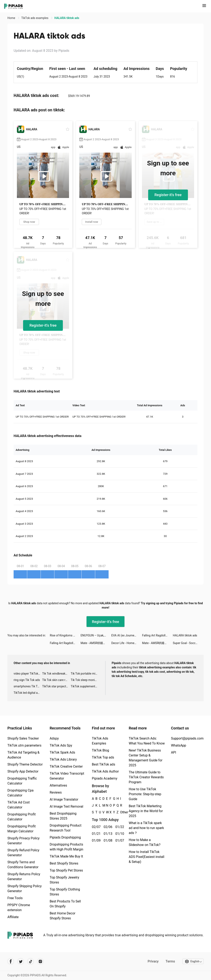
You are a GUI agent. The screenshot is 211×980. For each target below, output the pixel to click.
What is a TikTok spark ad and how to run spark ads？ (146, 828)
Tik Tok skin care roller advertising (57, 680)
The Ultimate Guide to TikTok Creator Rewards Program (146, 777)
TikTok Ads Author (105, 771)
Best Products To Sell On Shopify (65, 904)
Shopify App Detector (23, 771)
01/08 (107, 840)
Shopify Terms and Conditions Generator (23, 865)
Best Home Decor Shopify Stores (63, 916)
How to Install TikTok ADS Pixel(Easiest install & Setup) (147, 857)
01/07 (119, 840)
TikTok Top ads (103, 757)
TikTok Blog (101, 750)
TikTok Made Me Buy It (66, 856)
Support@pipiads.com (187, 738)
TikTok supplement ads (85, 686)
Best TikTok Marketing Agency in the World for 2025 (146, 811)
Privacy (152, 961)
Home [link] (12, 18)
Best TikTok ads (104, 764)
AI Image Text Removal (66, 806)
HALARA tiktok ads (185, 635)
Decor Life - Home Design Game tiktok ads (127, 643)
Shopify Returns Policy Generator (24, 877)
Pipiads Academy (105, 778)
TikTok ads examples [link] (35, 18)
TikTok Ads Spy (61, 745)
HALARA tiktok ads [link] (67, 18)
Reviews (56, 792)
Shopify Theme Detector (25, 764)
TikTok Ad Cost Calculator (19, 805)
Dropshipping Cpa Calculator (21, 793)
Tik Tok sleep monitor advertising (85, 680)
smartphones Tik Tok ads (28, 686)
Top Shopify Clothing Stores (65, 892)
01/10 (119, 834)
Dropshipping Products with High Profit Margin (66, 847)
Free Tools (15, 898)
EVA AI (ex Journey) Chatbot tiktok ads (127, 635)
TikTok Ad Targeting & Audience (23, 755)
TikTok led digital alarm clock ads (28, 693)
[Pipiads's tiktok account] (30, 961)
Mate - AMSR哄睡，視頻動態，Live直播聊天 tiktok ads (96, 643)
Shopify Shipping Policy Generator (25, 889)
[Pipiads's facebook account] (11, 961)
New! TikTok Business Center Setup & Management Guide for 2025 (146, 758)
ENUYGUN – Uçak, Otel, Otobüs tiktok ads (96, 635)
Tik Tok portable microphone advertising (85, 674)
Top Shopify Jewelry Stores (64, 880)
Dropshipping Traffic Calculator (22, 781)
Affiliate (13, 917)
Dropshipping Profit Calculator (22, 817)
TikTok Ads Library (63, 759)
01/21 (96, 834)
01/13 (107, 834)
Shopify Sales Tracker (23, 738)
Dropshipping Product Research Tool (66, 828)
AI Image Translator (64, 799)
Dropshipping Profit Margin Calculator (22, 829)
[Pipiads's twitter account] (21, 961)
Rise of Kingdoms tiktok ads (65, 635)
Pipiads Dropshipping (65, 837)
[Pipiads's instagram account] (40, 961)
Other (120, 812)
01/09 (96, 840)
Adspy (54, 738)
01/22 (119, 827)
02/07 (96, 827)
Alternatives (58, 785)
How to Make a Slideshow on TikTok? (145, 842)
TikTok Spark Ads (62, 752)
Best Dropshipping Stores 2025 (63, 816)
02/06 (107, 827)
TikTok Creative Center (66, 766)
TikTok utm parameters (24, 745)
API (174, 752)
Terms (170, 961)
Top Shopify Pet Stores (66, 870)
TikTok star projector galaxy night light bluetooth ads (57, 686)
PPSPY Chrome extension (19, 908)
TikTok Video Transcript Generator (67, 776)
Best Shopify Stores (64, 863)
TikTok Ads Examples (100, 741)
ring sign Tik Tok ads (27, 680)
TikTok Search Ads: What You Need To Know (147, 741)
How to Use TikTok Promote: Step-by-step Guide (145, 794)
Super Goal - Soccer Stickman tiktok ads (188, 643)
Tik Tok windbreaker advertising (57, 674)
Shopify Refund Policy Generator (23, 853)
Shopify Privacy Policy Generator (23, 841)
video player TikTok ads (28, 674)
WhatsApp (179, 745)
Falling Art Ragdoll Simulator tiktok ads (158, 635)
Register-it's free (168, 195)
